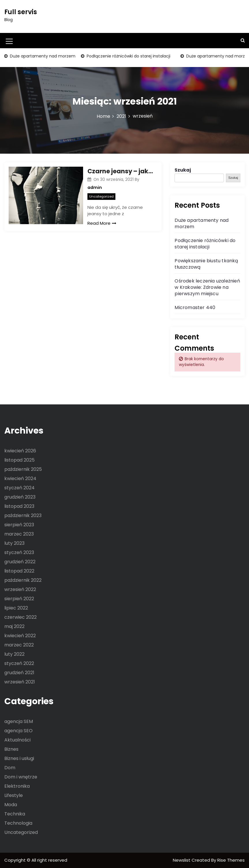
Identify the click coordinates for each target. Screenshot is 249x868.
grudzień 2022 (20, 562)
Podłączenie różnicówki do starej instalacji (128, 56)
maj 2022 (14, 626)
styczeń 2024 (19, 488)
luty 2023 (14, 543)
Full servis (21, 12)
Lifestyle (14, 795)
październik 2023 (23, 515)
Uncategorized (101, 196)
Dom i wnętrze (21, 777)
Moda (11, 805)
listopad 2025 (19, 460)
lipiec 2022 (16, 608)
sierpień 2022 (19, 599)
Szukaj (183, 170)
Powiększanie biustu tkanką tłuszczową (206, 264)
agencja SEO (18, 731)
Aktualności (17, 740)
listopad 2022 (19, 571)
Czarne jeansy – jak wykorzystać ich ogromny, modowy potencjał (120, 171)
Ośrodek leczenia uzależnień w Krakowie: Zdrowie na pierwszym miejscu (207, 287)
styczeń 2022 (19, 663)
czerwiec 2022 (20, 617)
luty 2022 (14, 654)
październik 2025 (23, 469)
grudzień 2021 (19, 673)
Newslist (182, 860)
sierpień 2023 (19, 525)
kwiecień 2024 (20, 478)
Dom (10, 768)
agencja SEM (19, 721)
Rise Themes (231, 860)
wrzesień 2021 (20, 682)
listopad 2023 (19, 506)
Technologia (18, 823)
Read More (102, 223)
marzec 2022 (19, 645)
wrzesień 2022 (20, 589)
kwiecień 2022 (20, 636)
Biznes (11, 749)
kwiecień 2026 (20, 451)
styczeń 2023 (19, 552)
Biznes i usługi (19, 758)
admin (95, 187)
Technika (15, 814)
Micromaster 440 (195, 307)
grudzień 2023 (20, 497)
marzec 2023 (19, 534)
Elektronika (17, 786)
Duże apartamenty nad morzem (42, 56)
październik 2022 (23, 580)
